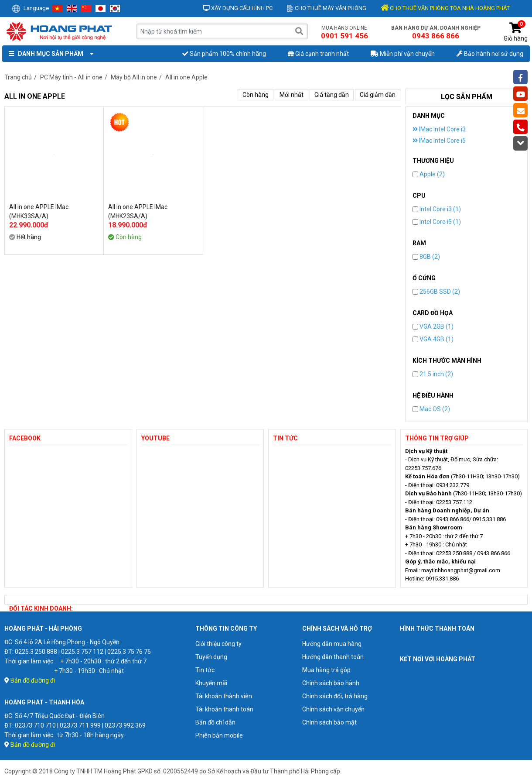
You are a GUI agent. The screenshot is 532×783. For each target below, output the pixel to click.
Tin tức (205, 670)
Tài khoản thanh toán (224, 709)
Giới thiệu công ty (218, 644)
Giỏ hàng (516, 32)
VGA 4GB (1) (433, 339)
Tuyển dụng (211, 657)
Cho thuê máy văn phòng (327, 8)
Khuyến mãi (211, 683)
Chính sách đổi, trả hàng (335, 696)
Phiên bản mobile (219, 735)
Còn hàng (256, 95)
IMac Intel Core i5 (439, 141)
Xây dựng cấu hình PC (238, 8)
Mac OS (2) (431, 409)
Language (30, 8)
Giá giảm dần (378, 95)
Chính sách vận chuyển (333, 709)
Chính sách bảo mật (329, 722)
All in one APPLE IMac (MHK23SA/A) (138, 211)
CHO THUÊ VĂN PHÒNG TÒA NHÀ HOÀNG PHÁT (445, 8)
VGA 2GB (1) (433, 326)
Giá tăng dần (332, 95)
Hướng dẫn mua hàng (332, 644)
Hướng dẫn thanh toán (333, 657)
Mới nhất (292, 95)
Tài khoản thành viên (224, 696)
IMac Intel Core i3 (439, 129)
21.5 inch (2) (433, 374)
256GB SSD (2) (436, 292)
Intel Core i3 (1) (437, 209)
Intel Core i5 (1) (437, 222)
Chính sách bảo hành (331, 683)
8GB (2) (426, 257)
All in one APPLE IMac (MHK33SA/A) (39, 211)
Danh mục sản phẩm (49, 54)
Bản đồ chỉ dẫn (215, 722)
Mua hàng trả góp (326, 670)
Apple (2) (429, 174)
